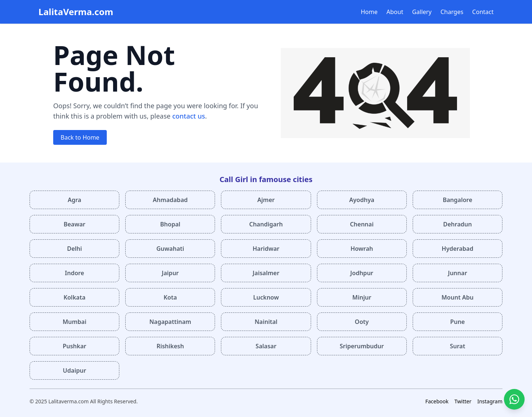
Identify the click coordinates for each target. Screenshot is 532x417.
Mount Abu (458, 297)
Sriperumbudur (362, 346)
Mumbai (74, 322)
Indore (75, 273)
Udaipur (74, 370)
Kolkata (74, 297)
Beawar (74, 224)
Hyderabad (458, 249)
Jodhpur (362, 273)
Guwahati (170, 249)
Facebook (437, 401)
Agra (74, 200)
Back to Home (80, 137)
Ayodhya (362, 200)
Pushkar (75, 346)
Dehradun (458, 224)
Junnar (457, 273)
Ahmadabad (170, 200)
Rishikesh (170, 346)
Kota (170, 297)
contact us (189, 116)
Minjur (362, 297)
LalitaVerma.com (76, 12)
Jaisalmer (266, 273)
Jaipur (170, 273)
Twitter (463, 401)
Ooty (362, 322)
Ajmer (266, 200)
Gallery (422, 12)
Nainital (266, 322)
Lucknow (266, 297)
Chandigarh (266, 224)
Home (369, 12)
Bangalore (457, 200)
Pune (458, 322)
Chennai (362, 224)
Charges (452, 12)
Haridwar (266, 249)
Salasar (266, 346)
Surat (458, 346)
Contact (483, 12)
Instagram (490, 401)
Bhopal (170, 224)
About (395, 12)
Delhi (74, 249)
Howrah (362, 249)
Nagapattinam (170, 322)
